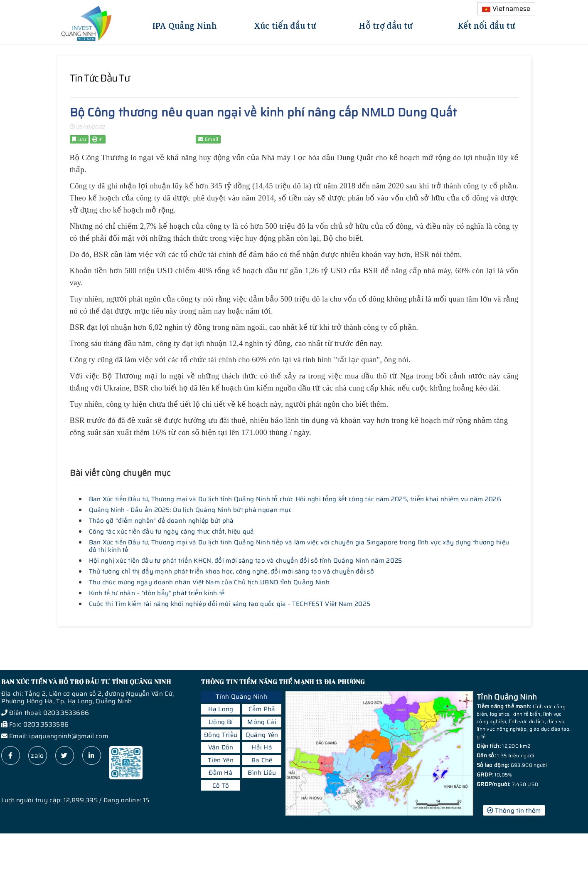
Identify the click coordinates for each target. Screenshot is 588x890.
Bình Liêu (262, 773)
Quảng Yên (262, 735)
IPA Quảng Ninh (185, 25)
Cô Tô (221, 786)
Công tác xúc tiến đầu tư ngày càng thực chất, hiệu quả (172, 532)
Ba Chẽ (262, 760)
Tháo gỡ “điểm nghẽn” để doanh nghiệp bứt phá (161, 521)
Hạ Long (221, 709)
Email (208, 139)
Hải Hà (262, 747)
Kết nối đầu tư (487, 25)
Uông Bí (221, 722)
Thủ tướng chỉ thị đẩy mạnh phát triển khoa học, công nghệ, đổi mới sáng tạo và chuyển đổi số (232, 571)
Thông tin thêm (514, 811)
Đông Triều (221, 735)
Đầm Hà (221, 773)
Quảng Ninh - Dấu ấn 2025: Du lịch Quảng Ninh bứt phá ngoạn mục (191, 510)
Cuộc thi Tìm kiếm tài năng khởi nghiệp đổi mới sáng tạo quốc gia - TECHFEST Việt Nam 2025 (230, 604)
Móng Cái (262, 722)
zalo (37, 756)
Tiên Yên (220, 760)
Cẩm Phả (262, 709)
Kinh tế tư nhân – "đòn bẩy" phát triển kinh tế (157, 593)
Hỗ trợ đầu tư (386, 25)
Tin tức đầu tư (100, 78)
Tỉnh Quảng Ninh (241, 697)
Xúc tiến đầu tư (285, 25)
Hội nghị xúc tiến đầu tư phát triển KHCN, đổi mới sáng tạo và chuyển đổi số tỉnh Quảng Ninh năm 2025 (246, 561)
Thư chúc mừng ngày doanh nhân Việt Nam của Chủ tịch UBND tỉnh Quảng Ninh (209, 582)
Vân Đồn (221, 747)
